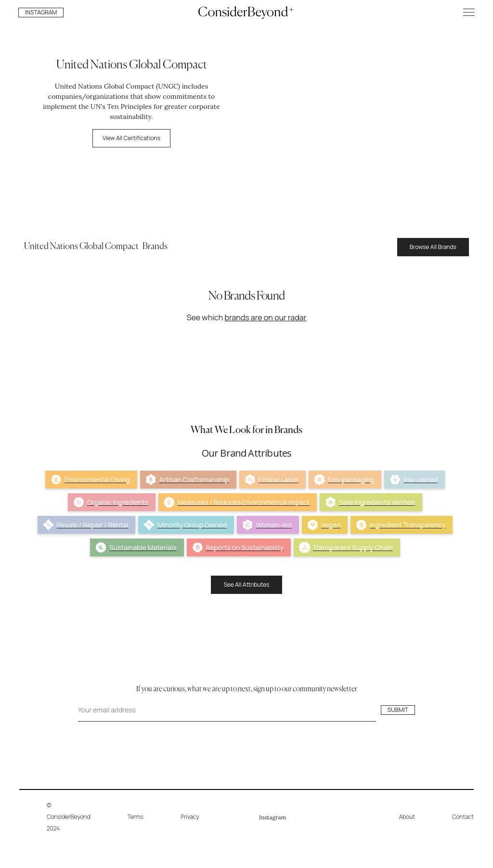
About (407, 817)
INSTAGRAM (41, 12)
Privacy (190, 817)
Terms (136, 817)
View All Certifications (131, 138)
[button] (469, 12)
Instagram (272, 817)
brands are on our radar (265, 317)
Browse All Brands (433, 247)
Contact (463, 817)
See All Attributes (246, 585)
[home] (246, 12)
